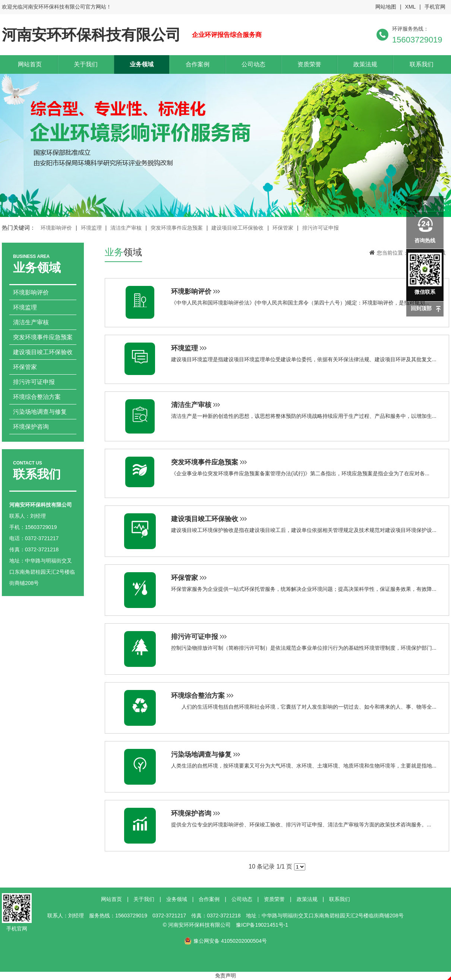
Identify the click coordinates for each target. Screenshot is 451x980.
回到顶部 (421, 308)
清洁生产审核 (126, 228)
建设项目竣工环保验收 (237, 228)
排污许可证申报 (321, 228)
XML (411, 7)
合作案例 (198, 64)
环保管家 (283, 228)
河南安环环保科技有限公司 (91, 35)
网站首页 (30, 64)
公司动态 (253, 64)
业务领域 (142, 64)
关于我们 (86, 64)
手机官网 (435, 7)
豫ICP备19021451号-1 (262, 925)
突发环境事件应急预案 (177, 228)
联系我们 (422, 64)
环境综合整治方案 (37, 397)
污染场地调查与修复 (40, 412)
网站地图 (386, 7)
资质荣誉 (309, 64)
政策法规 (365, 64)
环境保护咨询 (31, 427)
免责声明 (225, 976)
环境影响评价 (56, 228)
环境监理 (91, 228)
